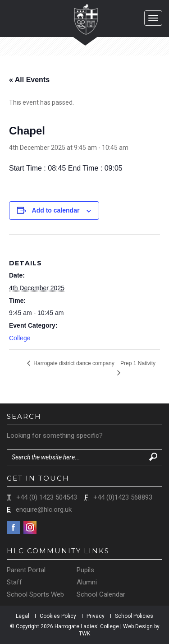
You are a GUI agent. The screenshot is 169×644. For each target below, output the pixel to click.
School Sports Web (35, 594)
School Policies (134, 616)
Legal (23, 616)
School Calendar (101, 594)
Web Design (138, 626)
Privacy (96, 616)
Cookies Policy (58, 616)
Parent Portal (26, 570)
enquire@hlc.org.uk (44, 510)
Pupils (85, 570)
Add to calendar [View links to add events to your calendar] (56, 210)
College (20, 338)
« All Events (29, 80)
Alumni (87, 582)
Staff (14, 582)
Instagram (30, 527)
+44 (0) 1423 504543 (47, 497)
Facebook (13, 527)
